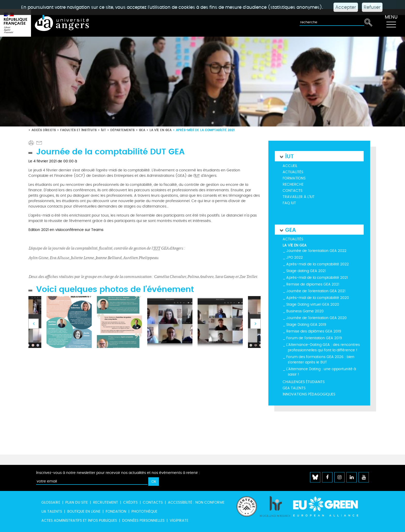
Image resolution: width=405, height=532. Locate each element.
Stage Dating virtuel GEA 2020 (313, 304)
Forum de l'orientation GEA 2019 (314, 338)
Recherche (293, 184)
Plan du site (77, 502)
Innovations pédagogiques (309, 394)
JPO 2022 (294, 257)
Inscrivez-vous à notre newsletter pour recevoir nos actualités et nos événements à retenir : (118, 473)
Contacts (293, 191)
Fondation (116, 511)
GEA (142, 130)
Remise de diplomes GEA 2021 (313, 284)
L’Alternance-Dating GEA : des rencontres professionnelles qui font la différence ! (323, 347)
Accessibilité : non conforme (196, 502)
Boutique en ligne (84, 511)
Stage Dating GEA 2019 (306, 325)
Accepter (346, 7)
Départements (122, 130)
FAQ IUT (289, 203)
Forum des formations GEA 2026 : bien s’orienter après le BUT (320, 360)
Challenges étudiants (304, 382)
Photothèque (144, 511)
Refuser (372, 7)
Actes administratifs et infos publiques (79, 521)
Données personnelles (143, 521)
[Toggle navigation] (391, 23)
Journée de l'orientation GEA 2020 (316, 318)
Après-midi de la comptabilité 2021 (317, 278)
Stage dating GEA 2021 (306, 271)
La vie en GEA (161, 130)
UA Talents (52, 511)
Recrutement (106, 502)
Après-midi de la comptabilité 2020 (318, 298)
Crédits (130, 502)
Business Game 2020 (305, 311)
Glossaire (51, 502)
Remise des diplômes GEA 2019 (314, 331)
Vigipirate (179, 521)
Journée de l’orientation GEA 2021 (316, 291)
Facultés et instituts (78, 130)
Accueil (290, 166)
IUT (103, 130)
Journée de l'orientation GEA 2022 (316, 251)
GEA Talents (294, 388)
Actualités (293, 172)
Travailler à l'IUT (299, 197)
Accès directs (44, 130)
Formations (294, 178)
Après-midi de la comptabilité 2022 (317, 264)
